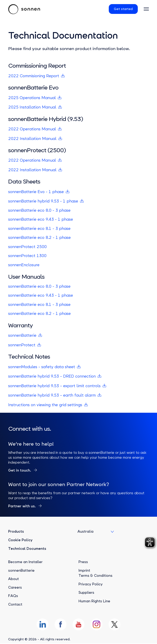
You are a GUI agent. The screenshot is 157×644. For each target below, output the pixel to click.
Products (16, 532)
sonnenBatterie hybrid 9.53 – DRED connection (53, 376)
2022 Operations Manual (32, 129)
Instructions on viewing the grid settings (45, 405)
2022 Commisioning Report (34, 76)
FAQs (13, 596)
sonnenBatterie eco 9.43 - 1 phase (41, 219)
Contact (15, 604)
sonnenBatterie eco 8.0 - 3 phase (40, 210)
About (13, 579)
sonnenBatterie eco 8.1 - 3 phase (40, 229)
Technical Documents (27, 549)
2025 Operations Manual (32, 98)
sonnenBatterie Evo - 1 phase (36, 192)
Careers (15, 587)
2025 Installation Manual (32, 107)
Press (83, 562)
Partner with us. (22, 506)
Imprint (84, 570)
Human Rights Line (94, 601)
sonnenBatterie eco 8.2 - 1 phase (40, 238)
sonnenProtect (22, 345)
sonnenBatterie (22, 335)
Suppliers (87, 593)
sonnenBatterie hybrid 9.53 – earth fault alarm (52, 395)
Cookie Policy (20, 540)
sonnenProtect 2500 (28, 247)
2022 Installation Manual (33, 139)
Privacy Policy (91, 584)
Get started (123, 9)
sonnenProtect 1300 (28, 256)
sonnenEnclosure (24, 265)
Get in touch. (20, 470)
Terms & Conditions (96, 576)
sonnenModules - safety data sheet (42, 367)
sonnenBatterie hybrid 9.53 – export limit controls (55, 386)
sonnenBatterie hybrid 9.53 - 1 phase (43, 201)
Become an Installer (26, 562)
